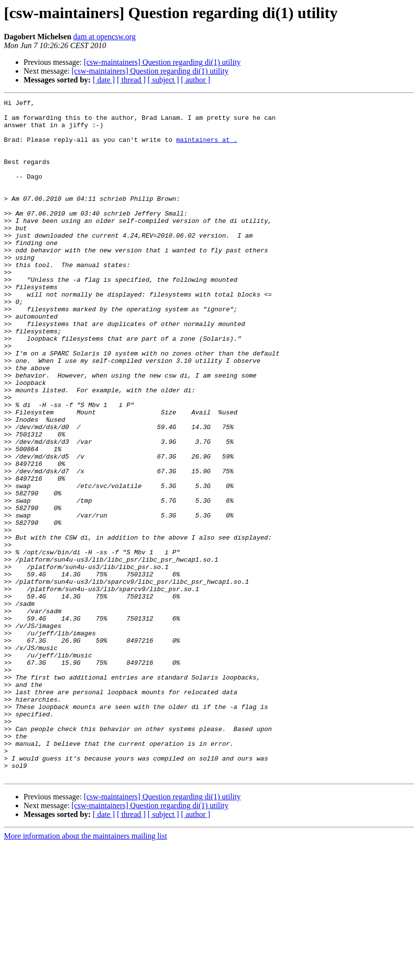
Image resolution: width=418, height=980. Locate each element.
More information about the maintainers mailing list (85, 971)
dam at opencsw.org (104, 37)
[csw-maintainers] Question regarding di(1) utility (162, 62)
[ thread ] (131, 80)
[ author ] (196, 80)
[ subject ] (163, 80)
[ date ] (104, 80)
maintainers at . (207, 148)
